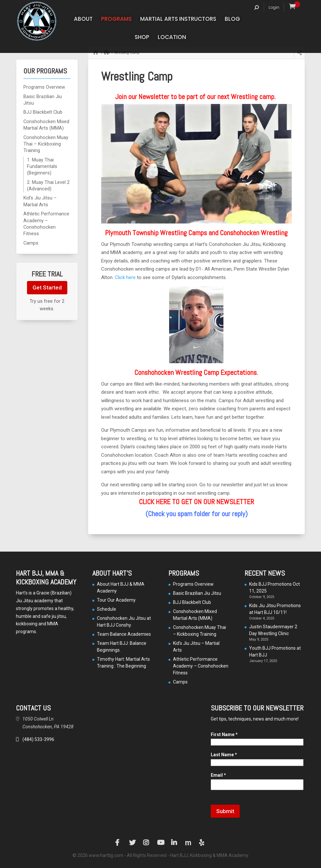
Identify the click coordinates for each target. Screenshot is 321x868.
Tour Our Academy (116, 600)
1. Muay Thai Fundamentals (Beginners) (42, 167)
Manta (188, 843)
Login (274, 7)
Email (218, 775)
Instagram (146, 843)
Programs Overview (44, 87)
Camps (31, 243)
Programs (116, 20)
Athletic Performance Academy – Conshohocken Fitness (201, 666)
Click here (125, 277)
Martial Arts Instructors (178, 20)
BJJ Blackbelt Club (43, 112)
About (83, 20)
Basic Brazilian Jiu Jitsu (197, 593)
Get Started (47, 287)
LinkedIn (174, 843)
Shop (142, 38)
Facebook (118, 843)
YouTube (160, 843)
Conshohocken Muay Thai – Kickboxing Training (46, 144)
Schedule (107, 609)
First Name (224, 734)
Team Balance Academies (124, 634)
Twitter (132, 843)
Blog (232, 20)
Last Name (224, 755)
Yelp (202, 843)
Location (172, 38)
